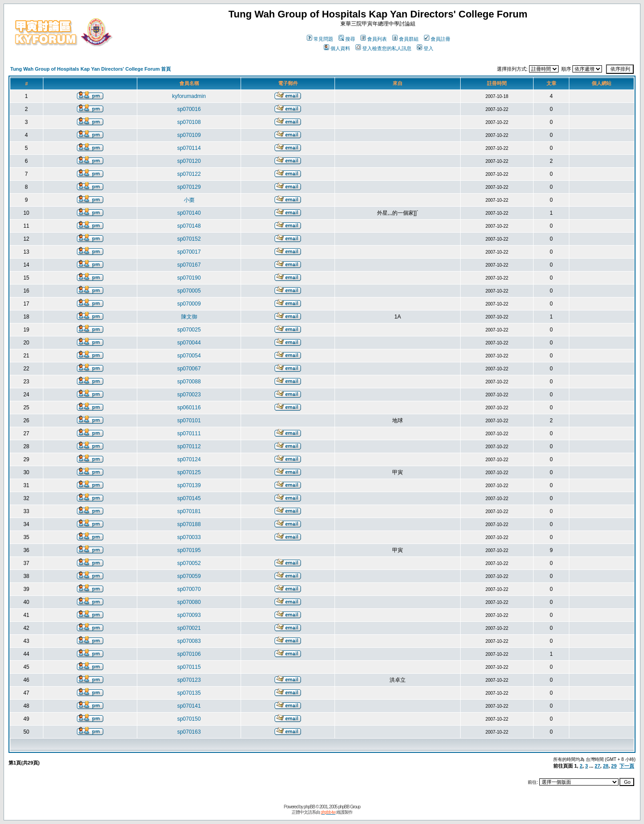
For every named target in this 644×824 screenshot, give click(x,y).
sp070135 (189, 693)
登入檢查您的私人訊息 (383, 48)
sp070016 (189, 109)
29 (614, 766)
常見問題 (320, 39)
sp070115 (189, 667)
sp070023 (189, 395)
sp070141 (189, 706)
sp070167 (189, 265)
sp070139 (189, 485)
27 (597, 766)
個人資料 (337, 48)
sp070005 (189, 291)
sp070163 (189, 732)
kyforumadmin (189, 96)
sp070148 (189, 226)
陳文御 (189, 317)
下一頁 (627, 766)
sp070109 (189, 135)
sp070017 (189, 252)
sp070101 (189, 420)
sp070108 (189, 122)
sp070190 (189, 278)
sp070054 (189, 356)
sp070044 (189, 343)
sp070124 (189, 459)
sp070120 (189, 161)
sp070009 (189, 304)
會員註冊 (437, 39)
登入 (425, 48)
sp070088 (189, 382)
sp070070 (189, 589)
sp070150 (189, 719)
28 (606, 766)
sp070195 (189, 550)
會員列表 (374, 39)
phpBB (309, 807)
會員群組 (405, 39)
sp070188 (189, 524)
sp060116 (189, 408)
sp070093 (189, 615)
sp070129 (189, 187)
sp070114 (189, 148)
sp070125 (189, 472)
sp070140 (189, 213)
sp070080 (189, 602)
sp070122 (189, 174)
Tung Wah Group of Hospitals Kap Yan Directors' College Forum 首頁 (91, 69)
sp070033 (189, 537)
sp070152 (189, 239)
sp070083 (189, 641)
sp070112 (189, 446)
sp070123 (189, 680)
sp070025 (189, 330)
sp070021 (189, 628)
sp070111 (189, 433)
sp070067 (189, 369)
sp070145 (189, 498)
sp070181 (189, 511)
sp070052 (189, 563)
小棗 (189, 200)
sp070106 (189, 654)
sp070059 (189, 576)
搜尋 (347, 39)
